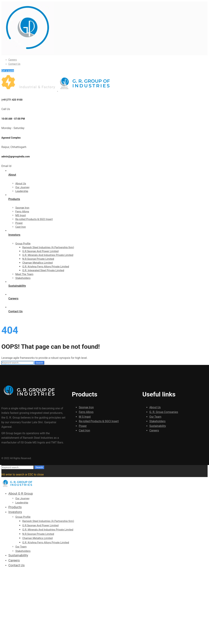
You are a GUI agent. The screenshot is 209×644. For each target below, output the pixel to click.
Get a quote (8, 71)
